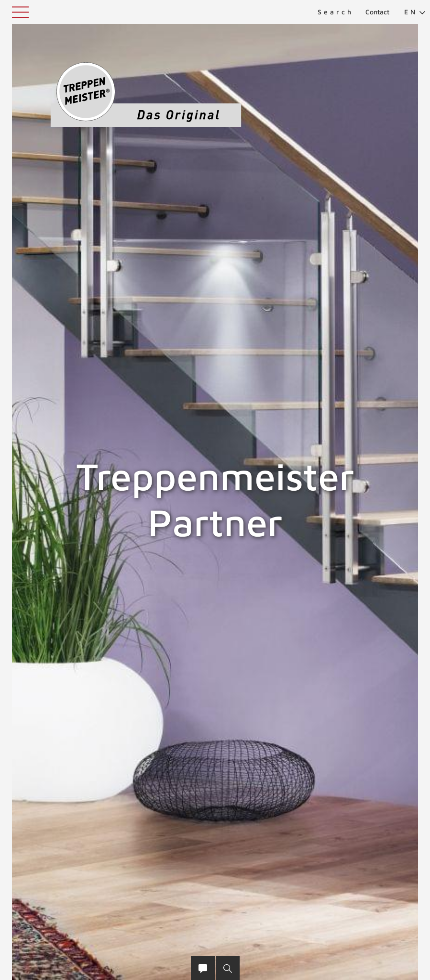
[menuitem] (411, 12)
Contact (377, 12)
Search (336, 12)
